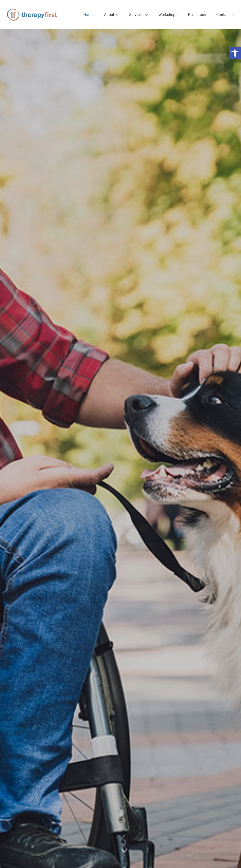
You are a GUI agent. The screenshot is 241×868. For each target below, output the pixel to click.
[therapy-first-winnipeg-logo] (32, 11)
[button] (235, 53)
